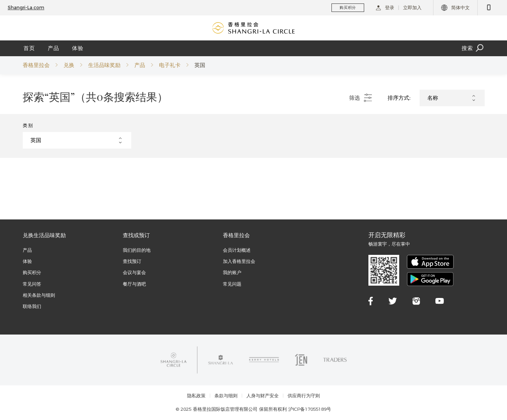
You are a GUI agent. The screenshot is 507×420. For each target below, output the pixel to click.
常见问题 (232, 284)
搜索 (473, 48)
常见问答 (32, 284)
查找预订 (132, 261)
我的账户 (232, 272)
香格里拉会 (36, 65)
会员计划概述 (237, 250)
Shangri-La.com (26, 8)
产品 (54, 48)
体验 (78, 48)
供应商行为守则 (304, 396)
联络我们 (32, 306)
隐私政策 (196, 396)
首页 (29, 48)
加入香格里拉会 (239, 261)
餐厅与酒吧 (134, 284)
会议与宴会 (134, 272)
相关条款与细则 (39, 295)
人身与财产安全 (263, 396)
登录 (385, 8)
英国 (200, 65)
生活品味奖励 (104, 65)
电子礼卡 (170, 65)
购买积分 (32, 272)
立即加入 (412, 8)
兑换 (69, 65)
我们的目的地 (137, 250)
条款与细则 (226, 396)
